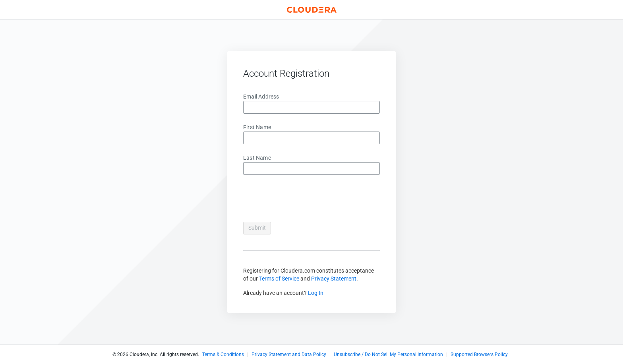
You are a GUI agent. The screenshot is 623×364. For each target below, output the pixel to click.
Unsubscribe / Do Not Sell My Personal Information (388, 354)
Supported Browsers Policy (479, 354)
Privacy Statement (334, 279)
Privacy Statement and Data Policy (289, 354)
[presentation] (304, 200)
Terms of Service (279, 279)
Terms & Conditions (223, 354)
